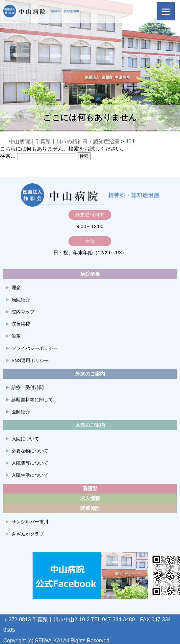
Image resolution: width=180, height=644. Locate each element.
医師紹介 (21, 412)
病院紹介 (21, 300)
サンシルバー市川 (30, 522)
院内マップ (23, 312)
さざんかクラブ (28, 534)
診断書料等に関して (32, 400)
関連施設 (90, 508)
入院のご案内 (90, 425)
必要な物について (30, 451)
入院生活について (30, 475)
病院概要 (90, 274)
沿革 (16, 336)
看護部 (90, 488)
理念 (16, 287)
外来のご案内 (90, 374)
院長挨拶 (21, 324)
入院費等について (30, 463)
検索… (8, 156)
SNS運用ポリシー (30, 360)
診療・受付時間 (28, 387)
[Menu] (166, 11)
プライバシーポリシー (35, 348)
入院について (25, 439)
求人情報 (90, 498)
